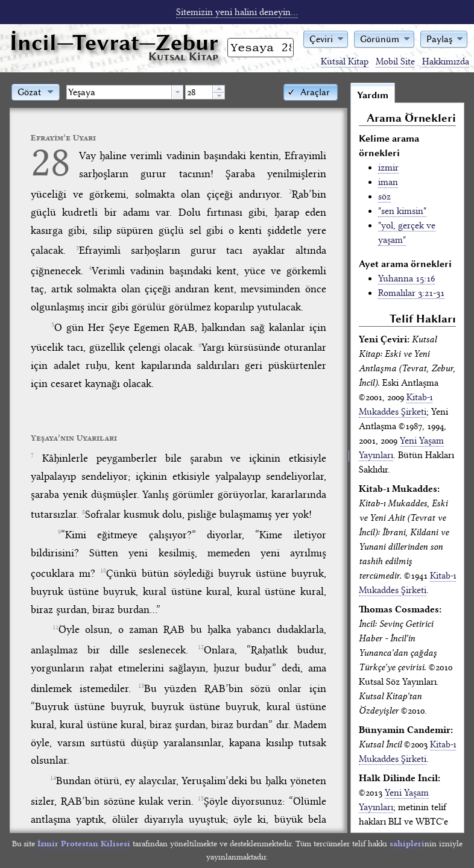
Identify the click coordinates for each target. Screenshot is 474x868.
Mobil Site (395, 61)
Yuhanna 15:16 (406, 278)
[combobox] (125, 92)
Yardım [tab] (373, 95)
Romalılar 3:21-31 (411, 293)
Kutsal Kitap (345, 61)
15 (201, 799)
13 (141, 686)
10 (103, 571)
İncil (114, 42)
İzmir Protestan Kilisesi (84, 844)
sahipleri (407, 844)
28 (51, 162)
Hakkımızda (446, 61)
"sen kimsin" (402, 211)
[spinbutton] (199, 92)
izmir (388, 168)
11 (55, 627)
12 (201, 647)
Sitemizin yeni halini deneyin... (237, 12)
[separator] (349, 458)
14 (53, 778)
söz (384, 197)
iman (388, 182)
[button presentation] (177, 92)
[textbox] (119, 92)
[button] (326, 38)
